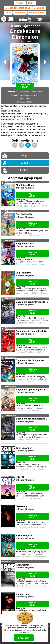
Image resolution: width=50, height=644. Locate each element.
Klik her (6, 630)
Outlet (31, 3)
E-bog (24, 163)
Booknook (20, 13)
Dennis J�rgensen (25, 26)
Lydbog (24, 170)
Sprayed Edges (37, 13)
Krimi (8, 13)
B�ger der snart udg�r (18, 8)
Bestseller (39, 8)
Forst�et (24, 638)
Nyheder (20, 3)
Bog (24, 155)
